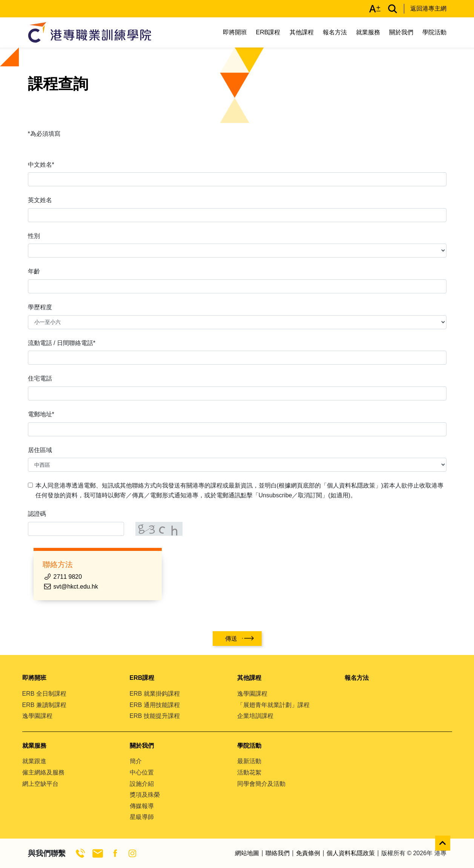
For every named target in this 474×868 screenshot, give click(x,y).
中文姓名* (41, 165)
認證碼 (37, 514)
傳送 (231, 639)
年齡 (34, 271)
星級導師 (142, 817)
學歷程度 (40, 307)
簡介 (136, 761)
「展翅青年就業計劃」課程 (273, 705)
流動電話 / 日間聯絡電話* (62, 343)
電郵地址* (41, 414)
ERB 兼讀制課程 (44, 705)
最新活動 (249, 761)
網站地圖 (247, 853)
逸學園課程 (37, 716)
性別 (34, 236)
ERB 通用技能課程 (155, 705)
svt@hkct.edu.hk (76, 587)
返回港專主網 (428, 8)
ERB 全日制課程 (44, 694)
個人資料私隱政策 (351, 853)
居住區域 (40, 450)
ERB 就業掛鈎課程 (155, 694)
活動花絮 (249, 772)
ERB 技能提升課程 (155, 716)
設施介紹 (142, 784)
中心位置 (142, 772)
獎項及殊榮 (145, 795)
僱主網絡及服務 (43, 772)
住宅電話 (40, 378)
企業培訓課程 (255, 716)
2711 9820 (68, 577)
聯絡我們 (278, 853)
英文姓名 (40, 200)
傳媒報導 (142, 806)
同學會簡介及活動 (261, 784)
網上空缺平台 (40, 784)
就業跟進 (34, 761)
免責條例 (308, 853)
